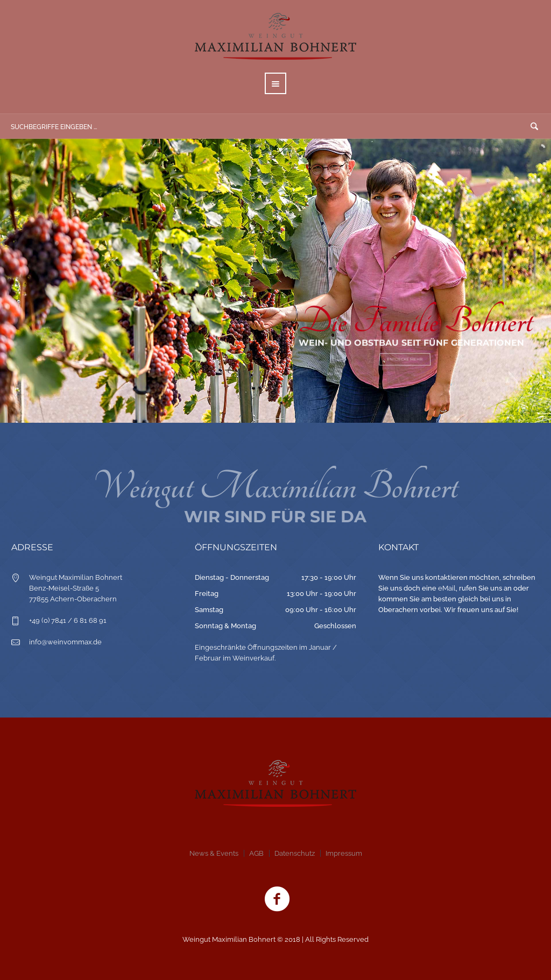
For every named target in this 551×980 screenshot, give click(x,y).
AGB (256, 853)
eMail (447, 588)
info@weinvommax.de (65, 642)
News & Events (214, 853)
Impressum (344, 853)
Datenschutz (295, 853)
